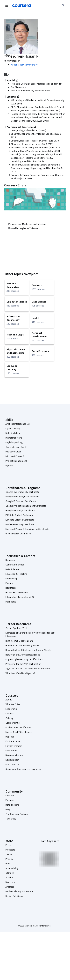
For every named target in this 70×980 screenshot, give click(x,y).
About (9, 700)
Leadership (11, 709)
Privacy (9, 859)
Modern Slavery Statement (19, 892)
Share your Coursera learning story (23, 769)
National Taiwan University (24, 65)
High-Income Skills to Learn (19, 641)
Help (8, 864)
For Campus (12, 751)
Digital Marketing (14, 438)
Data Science (12, 569)
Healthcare (11, 588)
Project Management (16, 461)
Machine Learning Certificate (20, 524)
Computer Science (15, 565)
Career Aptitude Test (16, 628)
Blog (8, 810)
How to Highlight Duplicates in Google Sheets (28, 650)
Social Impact (12, 760)
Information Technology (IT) (20, 597)
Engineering (12, 579)
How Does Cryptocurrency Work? (22, 646)
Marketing (11, 602)
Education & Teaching (16, 574)
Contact (9, 873)
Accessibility (12, 868)
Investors (10, 850)
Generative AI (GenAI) (16, 447)
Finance (9, 583)
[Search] (63, 6)
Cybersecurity (13, 429)
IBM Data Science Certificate (20, 520)
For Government (14, 746)
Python (9, 466)
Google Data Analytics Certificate (22, 497)
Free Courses (12, 765)
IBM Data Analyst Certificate (20, 515)
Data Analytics (13, 433)
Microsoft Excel (13, 452)
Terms (9, 854)
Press (8, 845)
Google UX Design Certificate (20, 511)
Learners (10, 796)
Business (10, 560)
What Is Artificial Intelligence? (20, 673)
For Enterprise (13, 741)
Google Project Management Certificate (26, 506)
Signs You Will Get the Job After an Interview (28, 669)
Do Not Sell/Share (14, 896)
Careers (10, 714)
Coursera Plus (13, 723)
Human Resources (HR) (17, 593)
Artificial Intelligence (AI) (18, 424)
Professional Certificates (18, 728)
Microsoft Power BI (15, 456)
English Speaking (14, 442)
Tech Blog (11, 819)
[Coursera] (22, 6)
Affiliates (10, 887)
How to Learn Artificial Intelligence (23, 655)
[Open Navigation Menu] (7, 6)
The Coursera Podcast (17, 814)
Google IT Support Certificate (21, 501)
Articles (9, 878)
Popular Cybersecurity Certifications (24, 659)
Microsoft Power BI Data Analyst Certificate (27, 529)
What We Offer (13, 704)
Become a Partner (15, 755)
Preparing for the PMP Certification (23, 664)
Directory (10, 882)
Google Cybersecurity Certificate (22, 492)
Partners (10, 800)
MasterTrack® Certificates (19, 732)
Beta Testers (12, 805)
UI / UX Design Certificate (18, 534)
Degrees (10, 737)
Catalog (9, 718)
